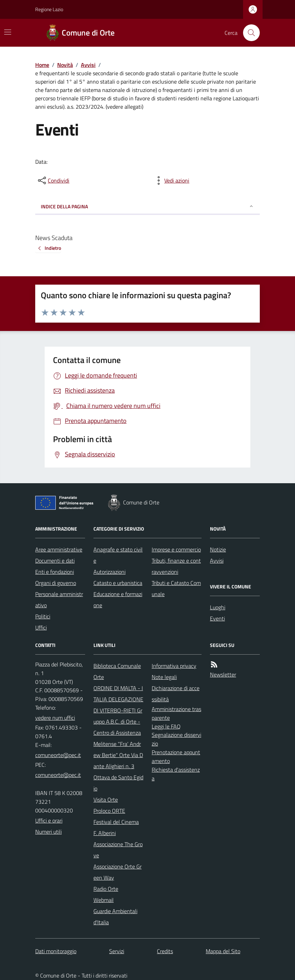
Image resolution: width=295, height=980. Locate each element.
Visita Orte (106, 800)
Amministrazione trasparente (176, 713)
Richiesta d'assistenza (176, 774)
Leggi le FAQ (166, 726)
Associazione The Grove (118, 850)
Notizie (218, 549)
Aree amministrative (59, 549)
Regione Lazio (49, 9)
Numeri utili (48, 832)
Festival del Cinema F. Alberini (116, 827)
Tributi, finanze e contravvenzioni (176, 566)
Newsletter (223, 674)
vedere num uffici (55, 718)
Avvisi (88, 65)
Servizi (117, 951)
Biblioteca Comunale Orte (117, 671)
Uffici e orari (49, 820)
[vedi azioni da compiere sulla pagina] (171, 180)
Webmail (104, 900)
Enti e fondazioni (55, 572)
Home (42, 65)
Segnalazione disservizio (176, 739)
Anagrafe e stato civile (118, 555)
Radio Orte (106, 889)
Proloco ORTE (109, 811)
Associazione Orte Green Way (118, 872)
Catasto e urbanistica (118, 583)
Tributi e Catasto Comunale (176, 588)
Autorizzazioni (109, 572)
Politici (43, 616)
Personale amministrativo (59, 600)
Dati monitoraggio (56, 951)
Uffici (41, 627)
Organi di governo (56, 583)
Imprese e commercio (176, 549)
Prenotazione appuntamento (176, 757)
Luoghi (218, 607)
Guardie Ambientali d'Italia (115, 917)
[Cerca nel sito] (249, 33)
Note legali (164, 677)
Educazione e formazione (118, 600)
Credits (165, 951)
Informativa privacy (174, 666)
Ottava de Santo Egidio (118, 783)
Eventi (217, 618)
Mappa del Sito (223, 951)
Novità (65, 65)
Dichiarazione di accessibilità (176, 694)
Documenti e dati (55, 561)
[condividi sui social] (53, 180)
